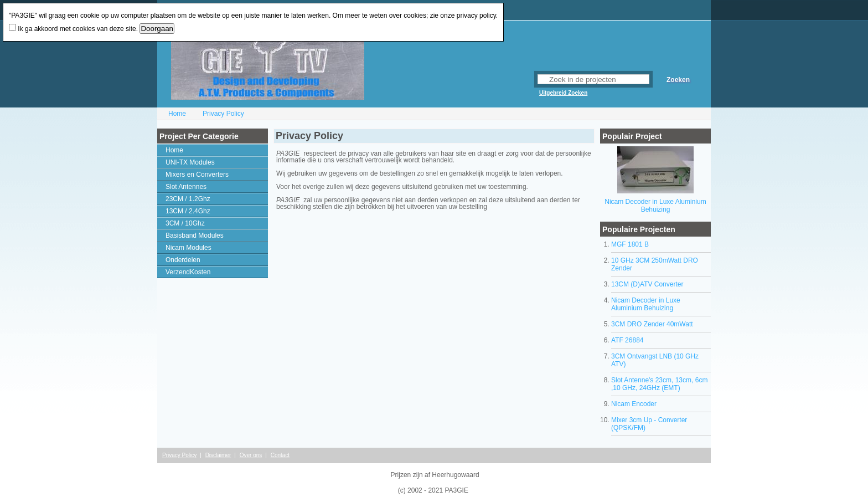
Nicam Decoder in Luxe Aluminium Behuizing (655, 206)
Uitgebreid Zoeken (563, 93)
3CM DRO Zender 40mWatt (652, 324)
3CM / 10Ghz (185, 223)
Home (177, 114)
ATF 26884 (627, 340)
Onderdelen (183, 260)
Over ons (251, 455)
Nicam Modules (188, 248)
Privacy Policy (223, 114)
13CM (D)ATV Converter (647, 284)
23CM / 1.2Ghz (188, 199)
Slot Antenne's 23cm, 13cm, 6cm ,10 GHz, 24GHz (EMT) (659, 384)
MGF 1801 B (630, 244)
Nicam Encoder (634, 404)
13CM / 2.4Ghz (188, 211)
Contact (280, 455)
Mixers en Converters (197, 175)
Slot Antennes (186, 187)
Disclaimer (218, 455)
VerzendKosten (188, 272)
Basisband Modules (195, 235)
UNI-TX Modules (190, 162)
